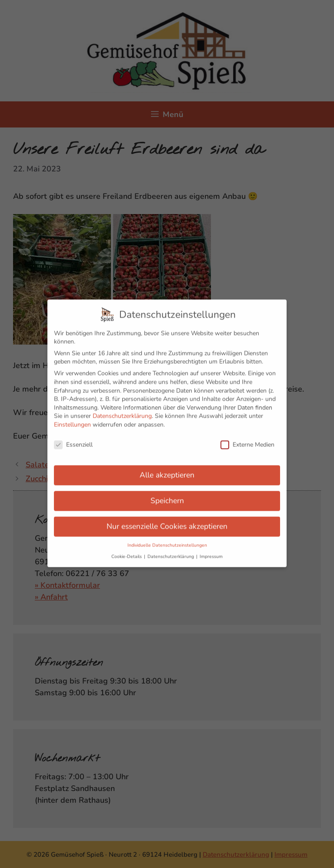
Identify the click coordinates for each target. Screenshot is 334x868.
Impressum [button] (211, 551)
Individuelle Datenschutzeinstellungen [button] (167, 541)
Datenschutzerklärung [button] (171, 551)
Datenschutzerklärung (122, 411)
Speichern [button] (167, 496)
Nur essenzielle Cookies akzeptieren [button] (167, 522)
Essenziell (73, 440)
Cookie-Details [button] (127, 551)
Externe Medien (247, 440)
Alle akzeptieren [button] (167, 470)
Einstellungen (72, 420)
